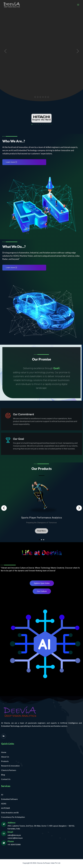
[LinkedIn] (4, 736)
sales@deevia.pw (14, 835)
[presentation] (4, 508)
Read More (41, 531)
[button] (32, 124)
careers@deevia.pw (15, 838)
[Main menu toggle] (78, 5)
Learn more (12, 162)
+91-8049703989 (14, 845)
